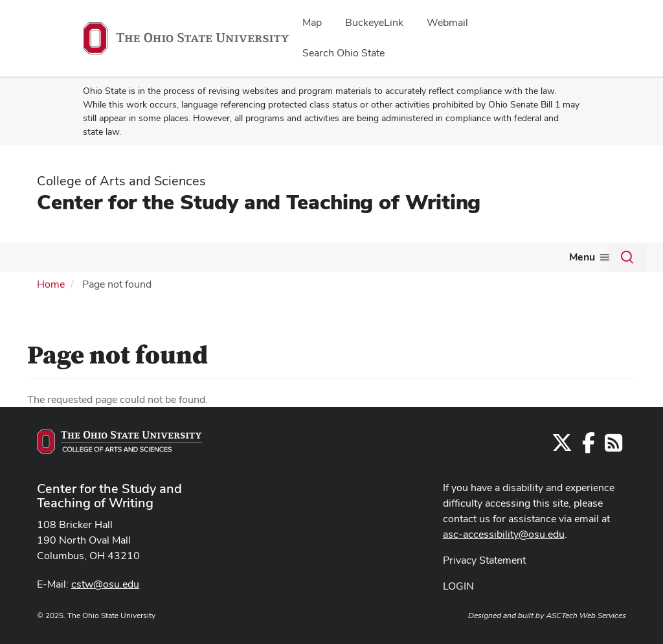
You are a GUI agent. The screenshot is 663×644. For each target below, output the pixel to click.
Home (51, 311)
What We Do (145, 257)
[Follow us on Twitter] (562, 473)
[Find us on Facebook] (589, 473)
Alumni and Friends (549, 257)
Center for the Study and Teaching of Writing (259, 202)
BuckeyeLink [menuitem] (374, 22)
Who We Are (55, 257)
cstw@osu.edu (105, 611)
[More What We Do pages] (181, 260)
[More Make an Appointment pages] (395, 260)
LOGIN (458, 613)
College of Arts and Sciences (121, 181)
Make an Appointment (340, 257)
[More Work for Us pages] (480, 260)
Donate (41, 285)
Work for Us (447, 257)
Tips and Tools (238, 257)
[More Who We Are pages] (91, 260)
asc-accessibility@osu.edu (504, 561)
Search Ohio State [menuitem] (343, 53)
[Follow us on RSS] (613, 473)
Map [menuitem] (312, 22)
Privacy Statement (484, 587)
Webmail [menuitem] (447, 22)
